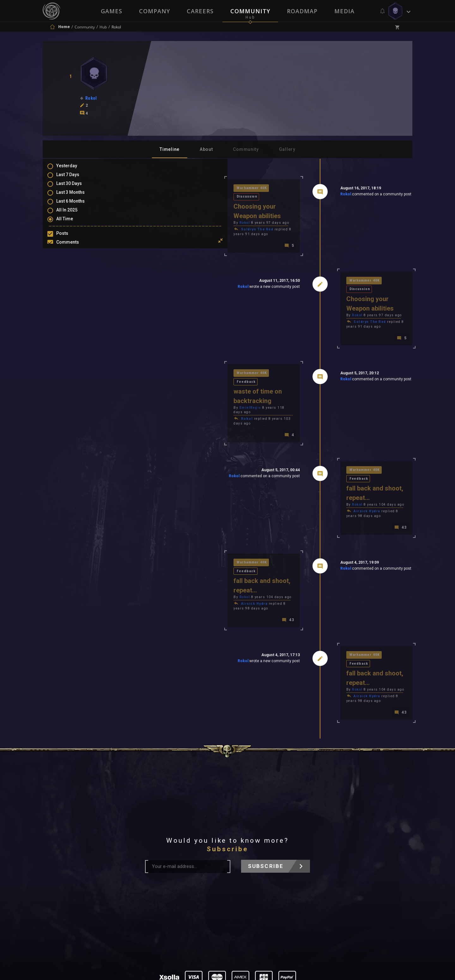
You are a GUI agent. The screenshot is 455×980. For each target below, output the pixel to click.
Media (345, 11)
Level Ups (72, 276)
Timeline (170, 149)
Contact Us (286, 902)
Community (250, 11)
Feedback (197, 331)
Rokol (300, 195)
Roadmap (303, 11)
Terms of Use (195, 902)
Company (154, 11)
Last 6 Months (77, 206)
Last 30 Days (75, 188)
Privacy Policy (242, 902)
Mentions (72, 258)
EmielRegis (161, 348)
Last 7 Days (74, 179)
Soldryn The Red (168, 212)
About (206, 149)
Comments (74, 248)
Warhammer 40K (163, 189)
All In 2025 (73, 215)
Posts (69, 239)
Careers (200, 11)
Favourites (74, 267)
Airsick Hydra (322, 426)
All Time (71, 224)
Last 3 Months (77, 197)
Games (111, 11)
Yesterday (73, 169)
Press (161, 902)
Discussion (199, 189)
